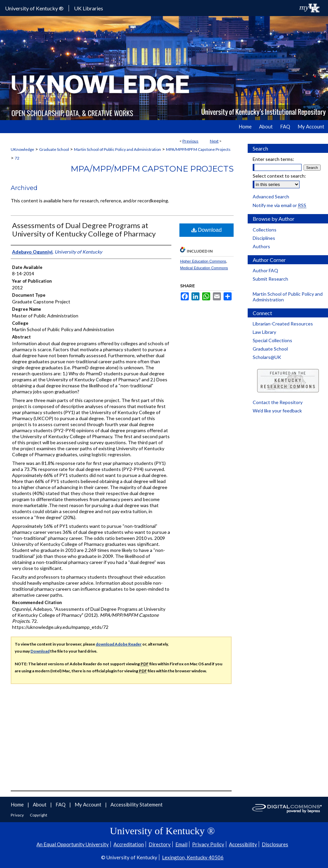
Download (207, 230)
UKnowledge (22, 149)
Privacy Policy (208, 844)
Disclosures (275, 844)
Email (181, 844)
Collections (265, 230)
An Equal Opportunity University (73, 844)
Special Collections (272, 340)
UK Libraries (89, 8)
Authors (261, 246)
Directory (160, 844)
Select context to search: (279, 176)
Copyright (38, 815)
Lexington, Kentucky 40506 (193, 857)
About (40, 804)
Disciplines (264, 238)
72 (17, 158)
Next (214, 141)
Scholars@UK (267, 357)
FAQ (61, 804)
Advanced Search (271, 197)
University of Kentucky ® (34, 8)
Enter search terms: (273, 159)
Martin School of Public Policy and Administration (117, 149)
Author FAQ (265, 270)
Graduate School (54, 149)
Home (18, 804)
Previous (190, 141)
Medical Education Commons (204, 268)
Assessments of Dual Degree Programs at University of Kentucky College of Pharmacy (84, 229)
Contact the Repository (278, 402)
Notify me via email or (279, 205)
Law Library (264, 332)
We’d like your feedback (277, 411)
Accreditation (129, 844)
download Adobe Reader (119, 644)
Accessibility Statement (137, 804)
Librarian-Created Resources (283, 324)
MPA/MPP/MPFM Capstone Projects (198, 149)
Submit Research (270, 279)
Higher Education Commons (203, 261)
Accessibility (243, 844)
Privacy (18, 815)
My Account (89, 804)
